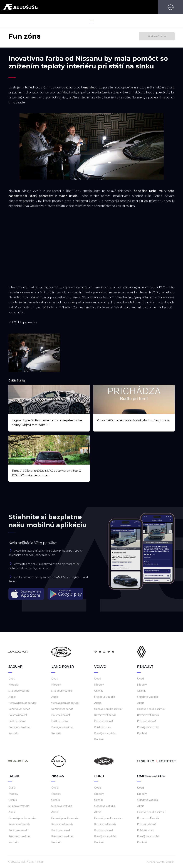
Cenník (98, 690)
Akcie (12, 697)
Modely (13, 684)
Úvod (12, 678)
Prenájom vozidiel (19, 727)
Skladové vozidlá (19, 690)
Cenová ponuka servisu (22, 703)
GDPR (160, 862)
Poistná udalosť (18, 715)
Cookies (170, 862)
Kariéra (151, 862)
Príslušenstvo (17, 721)
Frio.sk (40, 862)
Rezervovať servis (19, 709)
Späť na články (157, 36)
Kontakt (13, 733)
